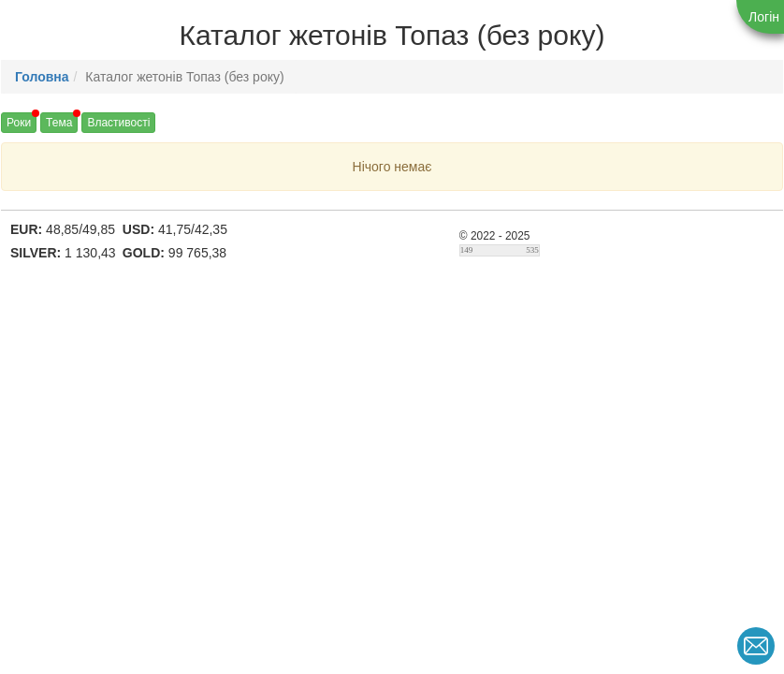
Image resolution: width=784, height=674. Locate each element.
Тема (59, 123)
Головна (42, 77)
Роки (19, 123)
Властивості (118, 123)
